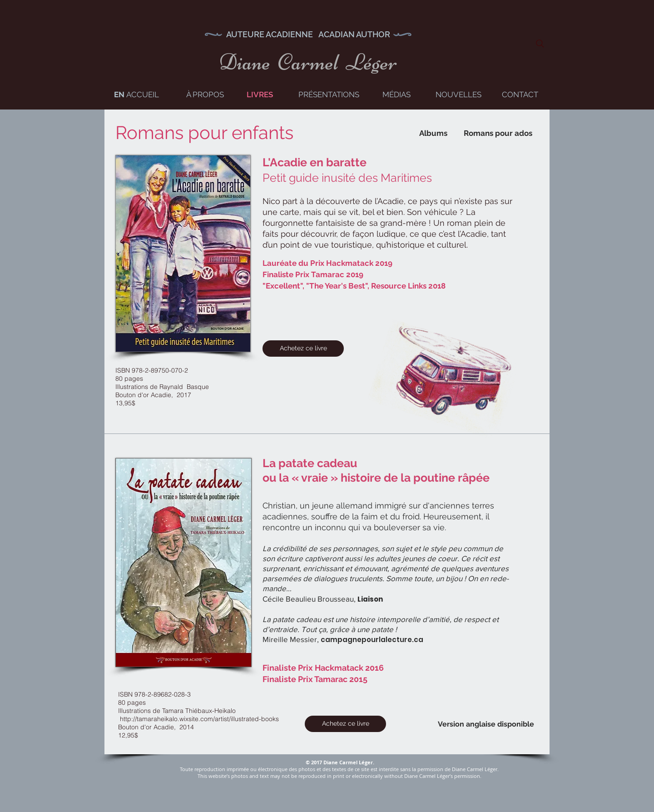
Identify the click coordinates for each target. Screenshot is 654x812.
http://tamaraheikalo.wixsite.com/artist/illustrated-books (199, 719)
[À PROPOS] (205, 95)
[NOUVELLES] (458, 95)
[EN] (119, 95)
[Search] (540, 44)
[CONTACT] (520, 95)
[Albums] (433, 134)
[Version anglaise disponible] (486, 725)
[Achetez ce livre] (303, 349)
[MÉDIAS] (396, 95)
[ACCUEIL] (143, 95)
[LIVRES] (260, 95)
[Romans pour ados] (498, 134)
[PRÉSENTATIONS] (329, 95)
